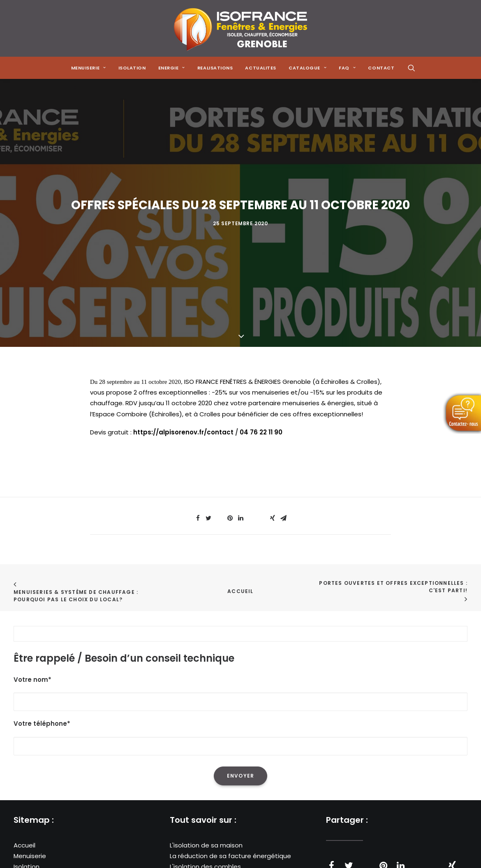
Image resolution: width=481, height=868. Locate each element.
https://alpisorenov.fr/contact (183, 384)
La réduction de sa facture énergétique (230, 807)
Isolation (132, 68)
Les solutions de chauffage (211, 851)
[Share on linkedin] (240, 470)
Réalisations (32, 839)
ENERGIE (172, 68)
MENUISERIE (89, 68)
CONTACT (381, 68)
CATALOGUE (308, 68)
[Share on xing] (273, 470)
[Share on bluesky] (262, 467)
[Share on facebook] (198, 470)
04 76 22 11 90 (261, 384)
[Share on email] (283, 470)
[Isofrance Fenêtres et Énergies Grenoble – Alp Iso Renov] (240, 28)
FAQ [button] (347, 68)
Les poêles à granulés (203, 839)
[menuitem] (89, 68)
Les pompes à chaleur (203, 829)
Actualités (29, 851)
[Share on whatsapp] (251, 467)
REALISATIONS (215, 68)
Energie (25, 829)
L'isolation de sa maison (206, 796)
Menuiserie (30, 807)
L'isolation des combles (205, 818)
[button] (412, 68)
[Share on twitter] (208, 470)
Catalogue (30, 861)
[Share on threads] (219, 467)
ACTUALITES (261, 68)
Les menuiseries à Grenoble (212, 861)
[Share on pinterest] (230, 470)
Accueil (240, 543)
